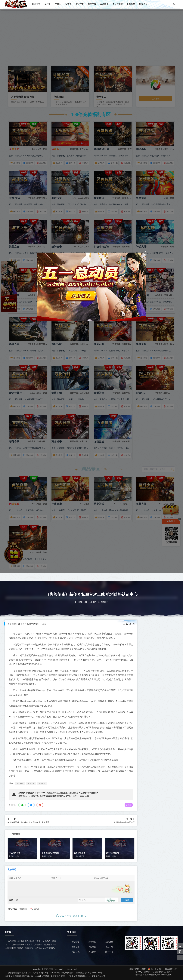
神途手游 (31, 783)
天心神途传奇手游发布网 (88, 793)
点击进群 (109, 942)
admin (42, 793)
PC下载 (68, 4)
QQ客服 (76, 942)
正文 (44, 624)
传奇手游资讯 (33, 624)
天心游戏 (92, 952)
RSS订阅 (109, 947)
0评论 (93, 602)
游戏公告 (143, 4)
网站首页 (36, 4)
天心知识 (76, 952)
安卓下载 (80, 4)
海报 (123, 805)
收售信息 (131, 4)
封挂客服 (92, 942)
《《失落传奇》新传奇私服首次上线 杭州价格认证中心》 (50, 796)
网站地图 (92, 947)
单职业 (48, 4)
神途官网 (42, 783)
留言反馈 (76, 947)
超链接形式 (65, 793)
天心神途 (20, 783)
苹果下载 (92, 4)
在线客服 (104, 4)
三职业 (58, 4)
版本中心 (109, 952)
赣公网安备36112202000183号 (163, 969)
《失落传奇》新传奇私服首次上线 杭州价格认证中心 (91, 594)
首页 (23, 624)
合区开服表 (118, 4)
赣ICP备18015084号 (138, 969)
